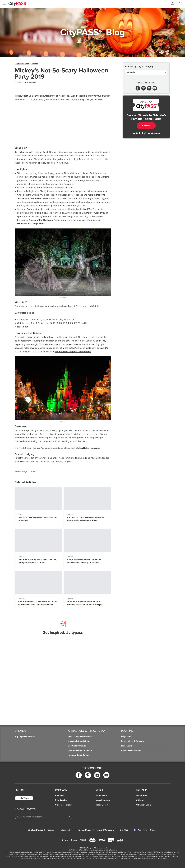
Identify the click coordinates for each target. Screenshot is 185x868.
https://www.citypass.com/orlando (73, 352)
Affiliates (140, 800)
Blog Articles (61, 800)
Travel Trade (142, 796)
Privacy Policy (84, 830)
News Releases (103, 800)
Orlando (35, 64)
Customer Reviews (64, 805)
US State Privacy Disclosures (41, 830)
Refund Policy (66, 830)
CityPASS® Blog (22, 64)
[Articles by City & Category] (146, 72)
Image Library (102, 805)
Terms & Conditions (105, 830)
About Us (59, 796)
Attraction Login (143, 805)
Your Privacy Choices (145, 830)
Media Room (101, 796)
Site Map (124, 830)
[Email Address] (43, 817)
